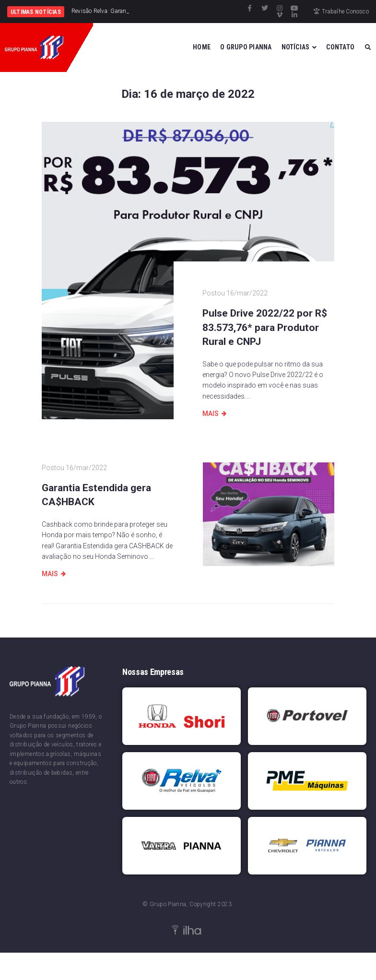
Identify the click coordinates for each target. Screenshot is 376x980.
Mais (211, 413)
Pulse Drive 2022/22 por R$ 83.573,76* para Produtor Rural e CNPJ (265, 327)
